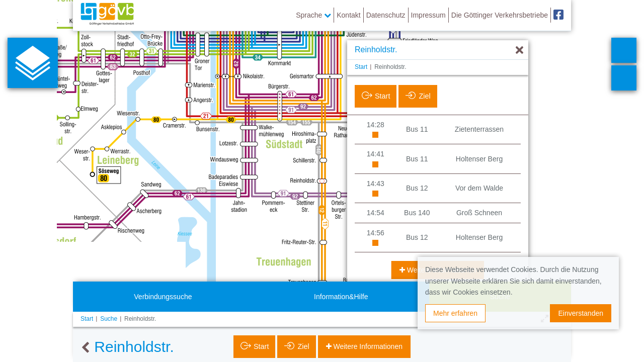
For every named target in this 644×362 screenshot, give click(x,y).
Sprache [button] (313, 15)
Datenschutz (386, 15)
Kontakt (348, 15)
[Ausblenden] (519, 51)
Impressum (428, 15)
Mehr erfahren (455, 313)
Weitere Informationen (367, 346)
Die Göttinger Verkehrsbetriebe (500, 15)
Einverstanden (581, 313)
